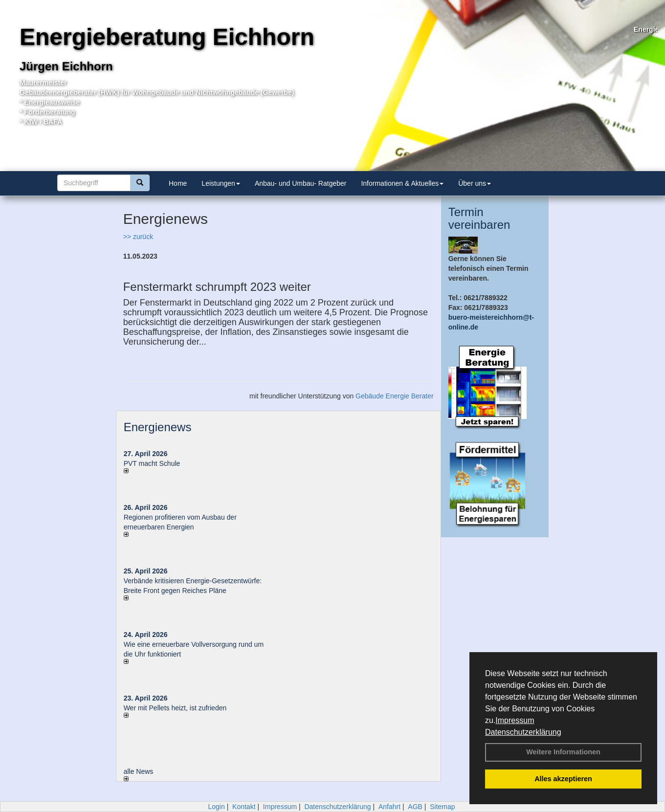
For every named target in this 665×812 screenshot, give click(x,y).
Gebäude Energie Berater (395, 396)
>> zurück (138, 237)
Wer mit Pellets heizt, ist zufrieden (175, 708)
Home (178, 183)
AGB (415, 807)
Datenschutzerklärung (523, 732)
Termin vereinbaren (479, 218)
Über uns (475, 183)
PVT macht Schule (152, 463)
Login (216, 807)
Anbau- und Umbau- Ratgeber (301, 183)
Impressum (515, 720)
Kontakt (244, 807)
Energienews (158, 427)
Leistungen (221, 183)
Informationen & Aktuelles (402, 183)
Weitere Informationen (563, 752)
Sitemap (442, 807)
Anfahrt (389, 807)
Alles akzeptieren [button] (563, 779)
